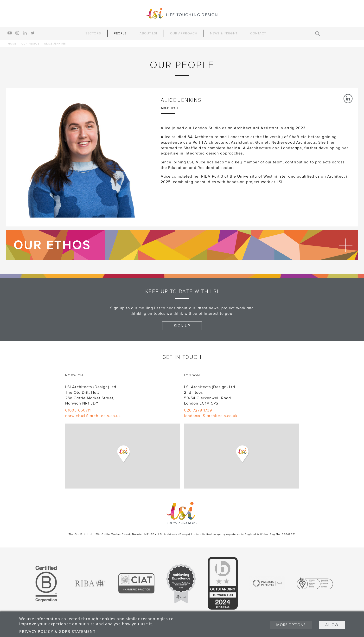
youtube (10, 33)
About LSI (148, 33)
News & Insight (224, 33)
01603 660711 (78, 410)
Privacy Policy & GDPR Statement (57, 631)
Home (12, 44)
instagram (17, 33)
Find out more (182, 245)
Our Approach (184, 33)
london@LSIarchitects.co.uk (211, 416)
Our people (30, 44)
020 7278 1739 (198, 410)
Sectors (93, 33)
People (120, 33)
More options (291, 625)
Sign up (182, 326)
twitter (33, 33)
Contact (258, 33)
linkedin (25, 33)
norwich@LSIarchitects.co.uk (93, 416)
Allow (332, 625)
